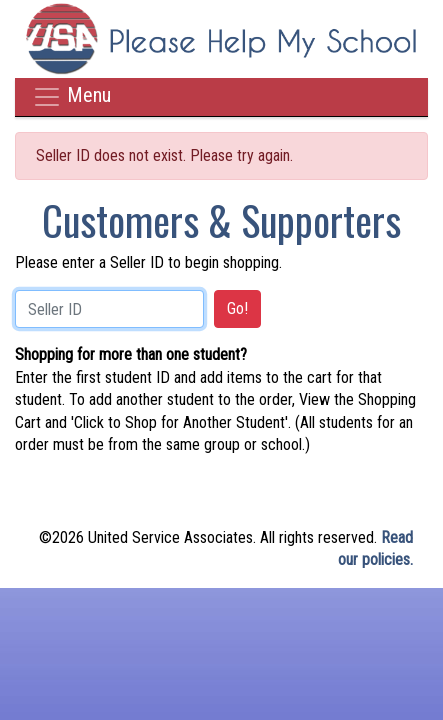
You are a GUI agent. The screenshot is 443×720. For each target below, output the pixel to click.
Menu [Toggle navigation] (71, 97)
